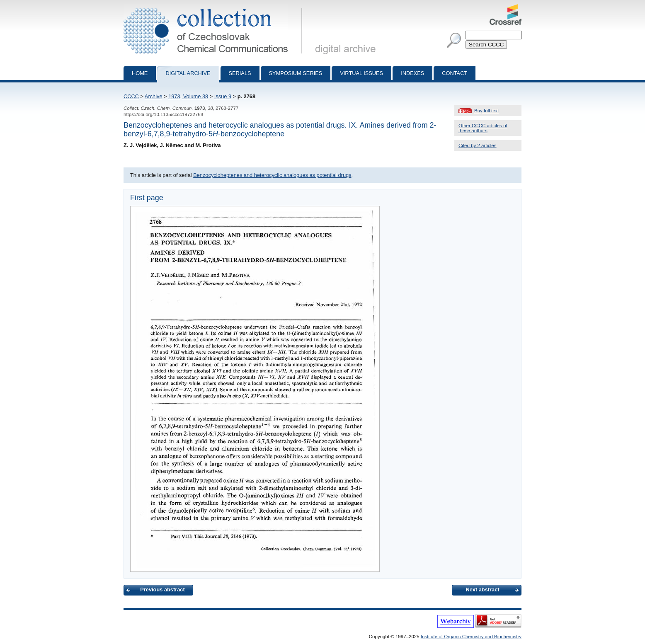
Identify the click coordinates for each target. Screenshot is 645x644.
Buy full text (487, 111)
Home (140, 73)
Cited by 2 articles (478, 145)
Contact (455, 73)
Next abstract (482, 590)
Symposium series (296, 73)
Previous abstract (162, 590)
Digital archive (188, 73)
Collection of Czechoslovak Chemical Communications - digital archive (215, 7)
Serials (240, 73)
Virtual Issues (361, 73)
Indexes (412, 73)
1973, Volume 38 (188, 96)
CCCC (131, 96)
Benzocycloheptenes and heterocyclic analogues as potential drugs (272, 175)
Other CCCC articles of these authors (483, 128)
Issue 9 (223, 96)
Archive (154, 96)
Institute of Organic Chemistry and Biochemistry (471, 637)
